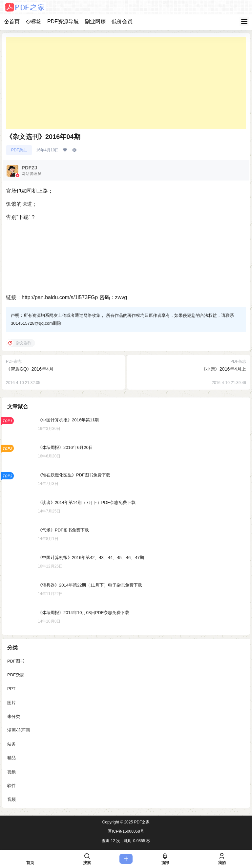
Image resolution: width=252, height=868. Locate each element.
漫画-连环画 (19, 730)
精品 (11, 758)
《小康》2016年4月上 (224, 369)
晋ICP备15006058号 (126, 831)
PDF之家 (141, 822)
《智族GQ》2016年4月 (30, 369)
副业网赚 (95, 21)
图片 (11, 702)
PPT (11, 689)
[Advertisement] (126, 83)
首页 (12, 21)
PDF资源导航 (63, 21)
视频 (11, 772)
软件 (11, 785)
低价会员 (122, 21)
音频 (11, 799)
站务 (11, 744)
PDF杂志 (19, 150)
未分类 (14, 716)
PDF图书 (16, 661)
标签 (33, 21)
